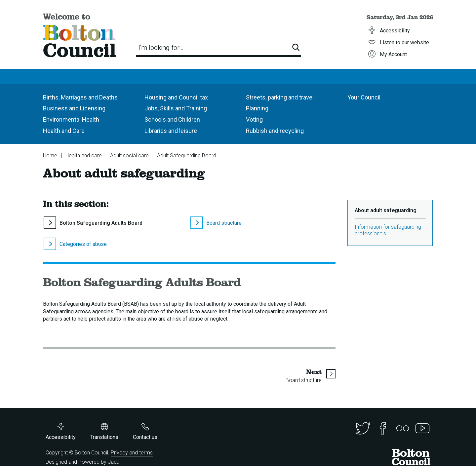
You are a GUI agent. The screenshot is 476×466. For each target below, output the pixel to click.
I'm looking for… (161, 48)
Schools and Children (172, 119)
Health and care (84, 155)
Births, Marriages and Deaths (80, 97)
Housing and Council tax (176, 97)
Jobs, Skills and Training (176, 108)
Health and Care (64, 131)
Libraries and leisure (171, 131)
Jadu (114, 462)
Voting (254, 119)
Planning (257, 108)
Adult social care (129, 155)
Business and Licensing (74, 108)
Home (50, 155)
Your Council (364, 97)
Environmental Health (71, 119)
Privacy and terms (132, 453)
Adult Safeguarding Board (187, 155)
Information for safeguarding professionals (388, 230)
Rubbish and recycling (275, 131)
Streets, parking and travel (280, 97)
